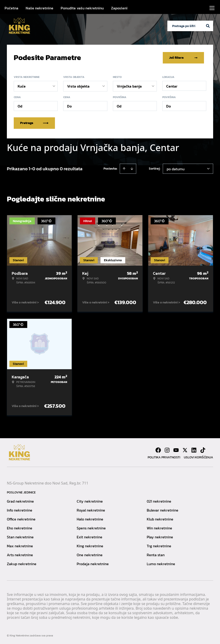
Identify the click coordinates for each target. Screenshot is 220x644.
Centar (172, 86)
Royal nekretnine (91, 510)
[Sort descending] (132, 168)
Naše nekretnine (39, 8)
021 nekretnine (159, 501)
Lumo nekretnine (161, 563)
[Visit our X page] (185, 450)
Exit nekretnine (90, 537)
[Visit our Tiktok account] (203, 450)
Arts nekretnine (20, 554)
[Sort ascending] (124, 168)
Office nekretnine (21, 519)
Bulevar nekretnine (163, 510)
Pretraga (34, 122)
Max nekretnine (20, 545)
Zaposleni (119, 8)
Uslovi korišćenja (198, 457)
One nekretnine (90, 554)
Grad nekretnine (20, 501)
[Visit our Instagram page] (167, 450)
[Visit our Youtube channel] (176, 450)
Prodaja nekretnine (93, 563)
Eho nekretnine (20, 528)
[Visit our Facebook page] (158, 450)
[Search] (208, 26)
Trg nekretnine (159, 545)
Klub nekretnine (160, 519)
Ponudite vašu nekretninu (82, 8)
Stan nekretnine (20, 537)
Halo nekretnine (90, 519)
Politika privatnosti (164, 457)
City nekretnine (90, 501)
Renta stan (156, 554)
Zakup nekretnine (22, 563)
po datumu (176, 168)
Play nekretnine (160, 537)
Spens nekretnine (91, 528)
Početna (11, 8)
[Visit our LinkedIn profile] (194, 450)
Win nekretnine (159, 528)
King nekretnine (90, 545)
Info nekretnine (20, 510)
